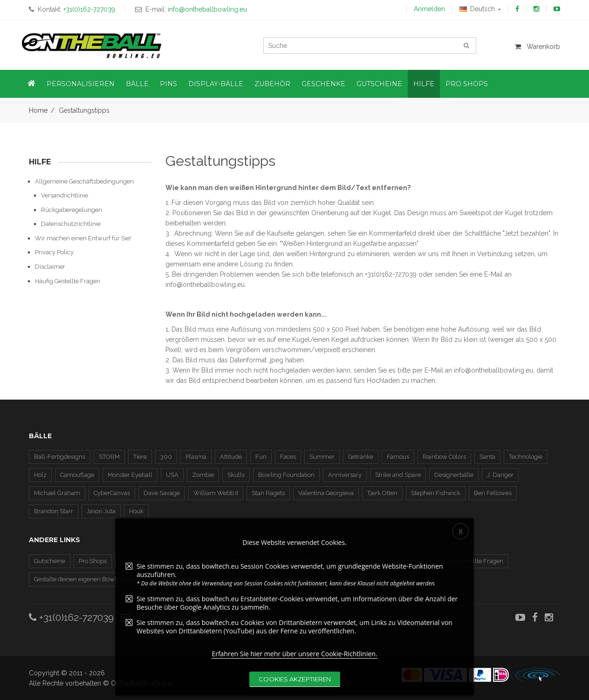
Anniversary (345, 475)
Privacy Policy (54, 252)
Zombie (203, 475)
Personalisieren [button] (81, 84)
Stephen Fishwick (436, 493)
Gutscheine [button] (379, 84)
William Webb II (216, 493)
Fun (261, 457)
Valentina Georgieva (326, 493)
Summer (322, 457)
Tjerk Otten (382, 493)
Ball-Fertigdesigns (60, 457)
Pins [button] (168, 84)
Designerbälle (454, 475)
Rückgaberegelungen (72, 210)
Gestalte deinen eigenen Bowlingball (85, 579)
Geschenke (323, 84)
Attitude (231, 457)
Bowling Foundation (286, 475)
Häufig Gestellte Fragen (68, 281)
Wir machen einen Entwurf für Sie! (83, 238)
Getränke (361, 457)
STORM (109, 457)
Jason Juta (101, 511)
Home (38, 110)
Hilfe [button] (424, 84)
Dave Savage (162, 493)
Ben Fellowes (493, 493)
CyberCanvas (112, 493)
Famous (398, 457)
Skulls (236, 475)
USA (172, 475)
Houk (136, 511)
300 (166, 457)
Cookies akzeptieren (295, 683)
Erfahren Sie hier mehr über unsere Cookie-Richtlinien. (294, 657)
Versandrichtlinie (65, 195)
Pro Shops (93, 561)
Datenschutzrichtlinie (71, 224)
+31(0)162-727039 (71, 617)
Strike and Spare (398, 475)
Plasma (196, 457)
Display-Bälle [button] (216, 84)
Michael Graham (57, 493)
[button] (31, 84)
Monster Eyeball (130, 475)
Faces (288, 457)
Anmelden (429, 9)
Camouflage (77, 475)
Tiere (140, 457)
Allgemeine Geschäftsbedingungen (84, 181)
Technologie (526, 457)
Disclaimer (50, 267)
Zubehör (272, 84)
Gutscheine (50, 561)
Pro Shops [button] (467, 84)
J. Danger (500, 475)
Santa (487, 457)
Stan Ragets (268, 493)
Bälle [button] (137, 84)
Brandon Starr (54, 511)
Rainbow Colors (444, 457)
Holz (40, 475)
